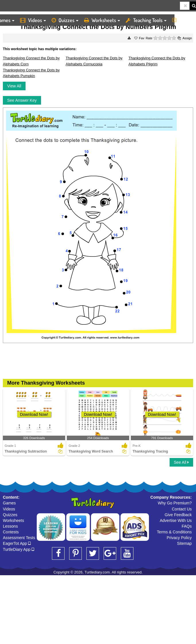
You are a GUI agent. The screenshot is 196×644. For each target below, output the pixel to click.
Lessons (10, 526)
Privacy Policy (179, 538)
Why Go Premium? (175, 503)
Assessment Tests (19, 538)
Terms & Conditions (174, 532)
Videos (33, 20)
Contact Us (182, 509)
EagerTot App (17, 543)
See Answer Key (22, 100)
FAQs (187, 526)
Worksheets (102, 20)
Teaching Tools (146, 20)
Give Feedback (178, 515)
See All (181, 462)
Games (9, 503)
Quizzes (65, 20)
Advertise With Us (176, 520)
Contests (11, 532)
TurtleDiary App (19, 549)
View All (14, 86)
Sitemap (184, 543)
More (183, 20)
